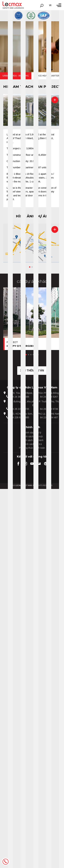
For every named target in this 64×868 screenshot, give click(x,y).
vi (50, 5)
